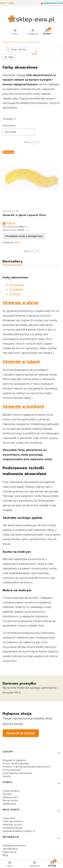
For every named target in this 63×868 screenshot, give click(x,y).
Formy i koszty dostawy (16, 763)
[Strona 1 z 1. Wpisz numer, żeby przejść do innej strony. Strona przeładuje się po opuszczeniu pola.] (34, 142)
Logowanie (9, 818)
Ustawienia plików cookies (17, 831)
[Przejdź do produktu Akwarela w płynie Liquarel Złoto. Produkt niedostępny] (31, 178)
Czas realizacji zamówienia (17, 773)
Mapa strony (10, 852)
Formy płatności (12, 770)
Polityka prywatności (14, 846)
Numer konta (10, 801)
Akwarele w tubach (21, 362)
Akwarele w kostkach (23, 406)
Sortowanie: (9, 126)
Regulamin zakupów (14, 760)
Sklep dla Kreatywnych (13, 42)
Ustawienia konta (12, 828)
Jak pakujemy (10, 849)
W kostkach (17, 285)
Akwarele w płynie (21, 303)
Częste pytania (11, 791)
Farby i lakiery (34, 42)
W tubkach (16, 289)
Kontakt (7, 794)
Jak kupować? (10, 797)
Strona (27, 142)
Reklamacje (9, 804)
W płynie (15, 294)
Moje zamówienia (12, 821)
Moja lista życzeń (12, 825)
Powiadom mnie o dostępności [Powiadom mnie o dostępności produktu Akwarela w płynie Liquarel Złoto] (24, 236)
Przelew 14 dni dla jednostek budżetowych (27, 767)
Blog (5, 855)
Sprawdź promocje (21, 733)
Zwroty (7, 776)
